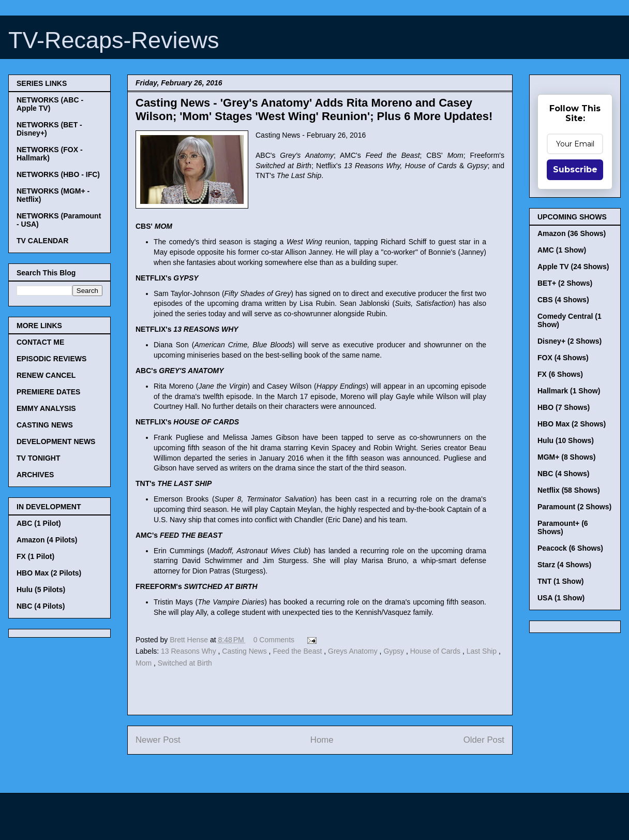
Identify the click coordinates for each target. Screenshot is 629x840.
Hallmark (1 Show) (569, 391)
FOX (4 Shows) (563, 358)
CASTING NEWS (45, 425)
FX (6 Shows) (560, 374)
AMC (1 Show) (562, 250)
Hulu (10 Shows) (566, 440)
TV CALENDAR (42, 241)
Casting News (245, 651)
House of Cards (436, 651)
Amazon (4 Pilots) (47, 540)
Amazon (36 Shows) (572, 233)
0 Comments (274, 640)
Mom (145, 663)
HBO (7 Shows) (564, 407)
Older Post (484, 740)
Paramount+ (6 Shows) (563, 527)
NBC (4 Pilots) (41, 606)
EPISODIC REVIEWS (51, 359)
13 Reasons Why (190, 651)
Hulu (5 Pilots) (41, 590)
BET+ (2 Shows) (565, 283)
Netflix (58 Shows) (569, 490)
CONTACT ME (40, 342)
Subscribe (575, 170)
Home (322, 740)
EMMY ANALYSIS (46, 408)
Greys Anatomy (354, 651)
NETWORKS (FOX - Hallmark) (50, 154)
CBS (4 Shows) (563, 300)
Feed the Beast (298, 651)
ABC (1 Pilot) (39, 523)
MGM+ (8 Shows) (566, 457)
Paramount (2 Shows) (574, 507)
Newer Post (158, 740)
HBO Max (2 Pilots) (49, 573)
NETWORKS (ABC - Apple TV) (50, 104)
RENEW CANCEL (46, 375)
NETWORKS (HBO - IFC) (58, 174)
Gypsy (395, 651)
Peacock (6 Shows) (570, 548)
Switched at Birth (185, 663)
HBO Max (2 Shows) (572, 424)
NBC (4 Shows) (563, 474)
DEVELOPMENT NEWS (56, 441)
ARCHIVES (35, 475)
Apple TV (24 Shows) (573, 267)
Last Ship (483, 651)
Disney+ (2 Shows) (570, 341)
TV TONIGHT (39, 458)
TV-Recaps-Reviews (114, 40)
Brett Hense (190, 640)
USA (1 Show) (561, 598)
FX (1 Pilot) (35, 556)
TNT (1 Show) (560, 581)
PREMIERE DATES (48, 392)
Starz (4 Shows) (564, 565)
